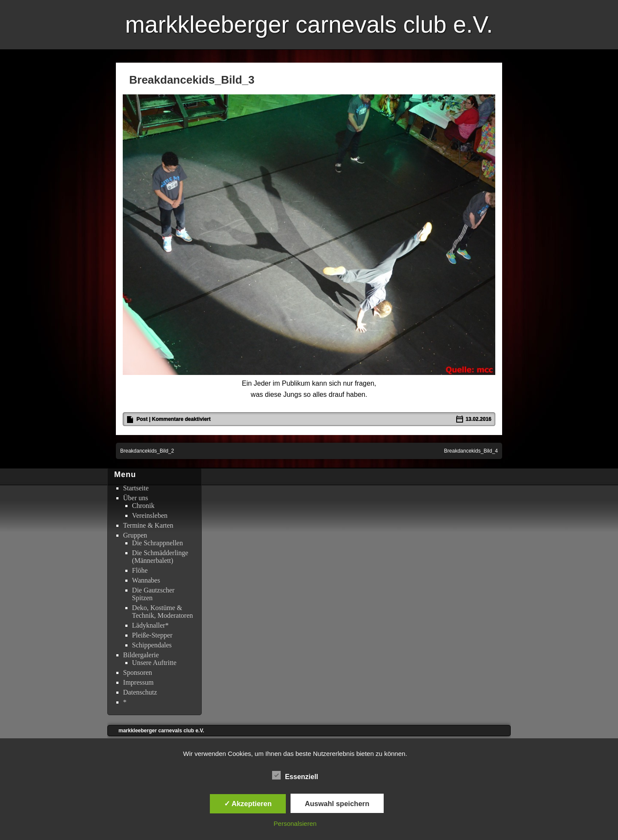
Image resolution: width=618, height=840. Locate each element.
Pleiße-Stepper (152, 635)
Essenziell (295, 776)
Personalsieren (295, 823)
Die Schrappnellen (158, 543)
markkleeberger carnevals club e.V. (309, 24)
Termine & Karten (148, 525)
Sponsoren (138, 672)
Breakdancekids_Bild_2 (147, 451)
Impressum (138, 682)
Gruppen (135, 535)
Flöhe (140, 570)
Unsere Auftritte (154, 663)
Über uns (136, 498)
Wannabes (146, 580)
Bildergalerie (141, 655)
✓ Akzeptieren (248, 804)
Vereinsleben (150, 515)
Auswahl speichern (337, 804)
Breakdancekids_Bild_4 (471, 451)
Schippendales (152, 645)
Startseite (136, 488)
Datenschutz (140, 692)
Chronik (143, 506)
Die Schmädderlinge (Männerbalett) (160, 557)
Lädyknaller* (150, 625)
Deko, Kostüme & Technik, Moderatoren (163, 612)
